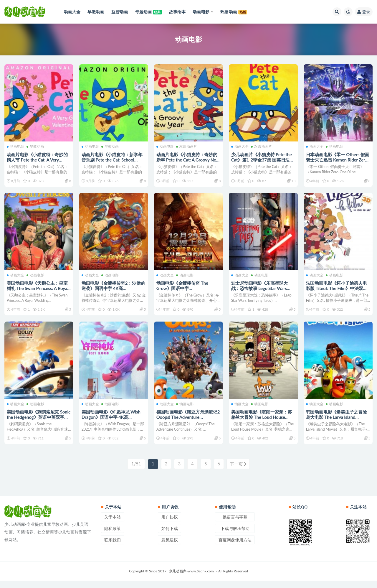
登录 (364, 12)
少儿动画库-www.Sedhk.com (191, 578)
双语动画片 (187, 146)
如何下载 (170, 536)
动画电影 (16, 146)
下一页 (238, 472)
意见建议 (170, 547)
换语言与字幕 (235, 524)
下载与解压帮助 (235, 536)
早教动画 (36, 146)
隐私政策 (113, 536)
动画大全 (240, 146)
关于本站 (113, 524)
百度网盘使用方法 (235, 547)
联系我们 (113, 547)
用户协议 (170, 524)
